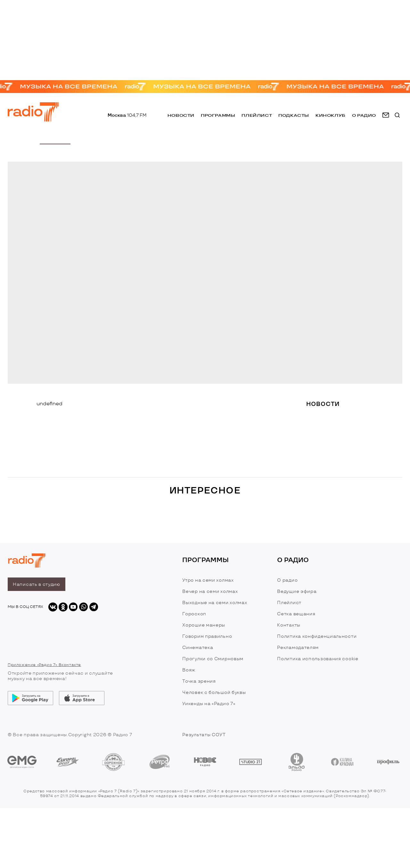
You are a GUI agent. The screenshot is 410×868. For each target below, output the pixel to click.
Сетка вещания (296, 614)
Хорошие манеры (204, 625)
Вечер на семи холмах (210, 591)
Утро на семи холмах (208, 580)
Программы (218, 115)
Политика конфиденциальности (317, 636)
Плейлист (257, 115)
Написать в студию (37, 584)
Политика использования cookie (318, 659)
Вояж (189, 670)
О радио (287, 580)
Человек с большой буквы (214, 692)
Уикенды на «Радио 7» (209, 704)
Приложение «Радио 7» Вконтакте (44, 665)
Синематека (198, 648)
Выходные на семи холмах (215, 603)
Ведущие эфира (297, 591)
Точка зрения (199, 681)
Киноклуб (331, 115)
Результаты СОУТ (204, 735)
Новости (181, 115)
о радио (364, 115)
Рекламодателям (298, 648)
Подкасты (294, 115)
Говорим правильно (207, 636)
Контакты (289, 625)
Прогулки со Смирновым (213, 659)
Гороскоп (194, 614)
